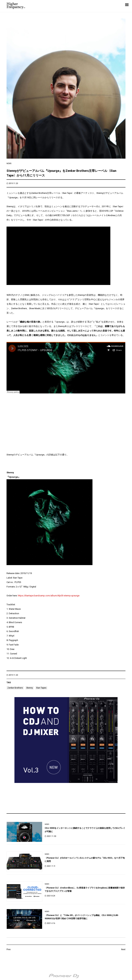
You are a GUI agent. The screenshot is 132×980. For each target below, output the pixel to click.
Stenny (30, 688)
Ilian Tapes (41, 688)
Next (123, 949)
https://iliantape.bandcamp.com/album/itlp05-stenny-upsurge (49, 596)
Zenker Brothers (15, 688)
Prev (9, 949)
